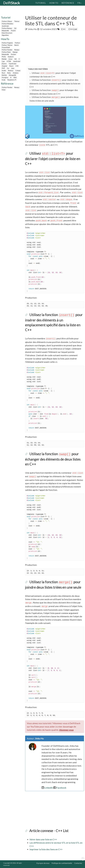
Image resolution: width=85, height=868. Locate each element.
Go (8, 68)
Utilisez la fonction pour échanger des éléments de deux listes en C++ (53, 459)
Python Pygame (7, 43)
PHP (3, 68)
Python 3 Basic (7, 21)
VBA (15, 77)
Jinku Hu (32, 29)
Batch (17, 45)
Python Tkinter (7, 45)
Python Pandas (7, 50)
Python (17, 43)
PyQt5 (13, 31)
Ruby (9, 73)
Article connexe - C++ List (49, 831)
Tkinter (17, 21)
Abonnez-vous (66, 730)
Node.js (11, 71)
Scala (4, 80)
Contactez (78, 863)
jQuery (4, 64)
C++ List (73, 29)
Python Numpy (7, 28)
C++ (63, 29)
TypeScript (12, 64)
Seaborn (11, 57)
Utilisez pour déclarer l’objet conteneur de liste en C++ (53, 158)
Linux (10, 59)
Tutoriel (41, 3)
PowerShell (6, 47)
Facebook (60, 788)
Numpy (17, 50)
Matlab (4, 59)
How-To (54, 3)
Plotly (4, 57)
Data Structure (7, 33)
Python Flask (6, 52)
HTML (9, 61)
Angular (4, 66)
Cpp (3, 61)
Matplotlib (5, 31)
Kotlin (4, 71)
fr (79, 3)
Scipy (4, 90)
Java (13, 68)
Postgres (5, 77)
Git (15, 28)
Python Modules (7, 24)
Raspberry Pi (12, 80)
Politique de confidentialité (62, 863)
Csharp (18, 71)
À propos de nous (43, 863)
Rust (3, 73)
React (11, 66)
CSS (17, 66)
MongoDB (12, 75)
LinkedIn (47, 788)
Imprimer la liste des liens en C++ (46, 849)
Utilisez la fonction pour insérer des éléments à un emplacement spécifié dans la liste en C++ (55, 83)
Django (15, 52)
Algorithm (5, 35)
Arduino (16, 73)
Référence (68, 3)
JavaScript (5, 26)
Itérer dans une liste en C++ (43, 839)
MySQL (4, 75)
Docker (13, 54)
